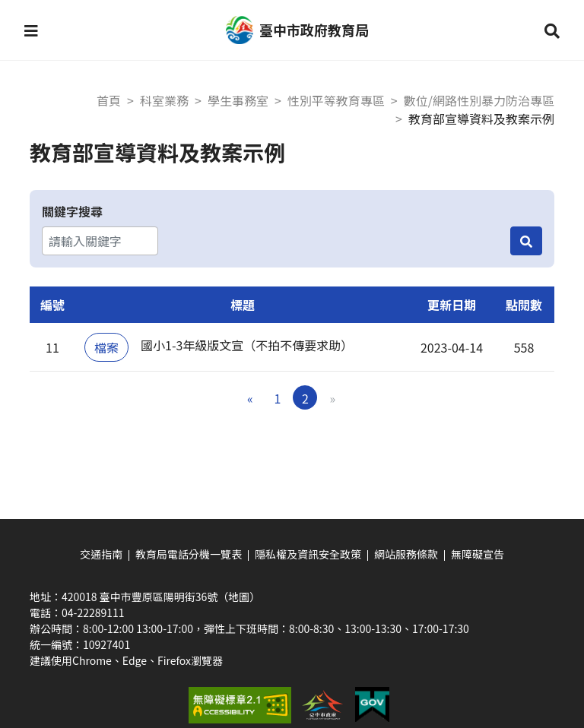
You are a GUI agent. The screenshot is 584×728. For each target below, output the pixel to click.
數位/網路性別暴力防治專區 (479, 100)
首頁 (109, 100)
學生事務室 (238, 100)
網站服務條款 (406, 554)
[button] (31, 30)
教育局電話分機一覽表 (189, 554)
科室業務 (164, 100)
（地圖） (239, 597)
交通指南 (101, 554)
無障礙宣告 (478, 554)
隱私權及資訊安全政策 (308, 554)
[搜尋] (526, 241)
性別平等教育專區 (336, 100)
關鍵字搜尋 (72, 211)
